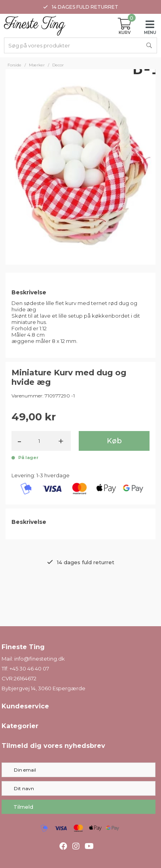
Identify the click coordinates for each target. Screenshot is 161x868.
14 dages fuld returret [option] (81, 7)
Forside (14, 65)
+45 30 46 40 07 (29, 668)
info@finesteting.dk (40, 659)
